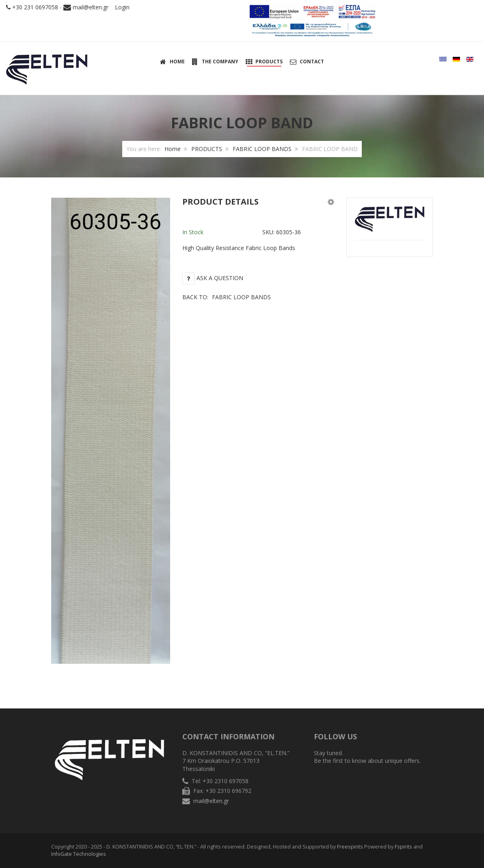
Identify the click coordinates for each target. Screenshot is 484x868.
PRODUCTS (207, 149)
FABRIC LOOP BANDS (262, 149)
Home (173, 149)
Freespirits (350, 847)
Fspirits (403, 847)
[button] (331, 202)
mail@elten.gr (91, 7)
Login (122, 7)
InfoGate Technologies (79, 854)
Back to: (227, 297)
